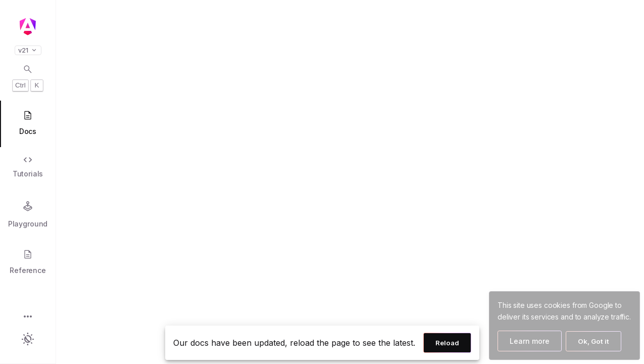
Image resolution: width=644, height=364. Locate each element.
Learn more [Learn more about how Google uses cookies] (530, 341)
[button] (28, 317)
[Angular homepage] (28, 27)
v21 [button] (28, 50)
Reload (447, 343)
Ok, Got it (593, 341)
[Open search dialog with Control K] (28, 78)
